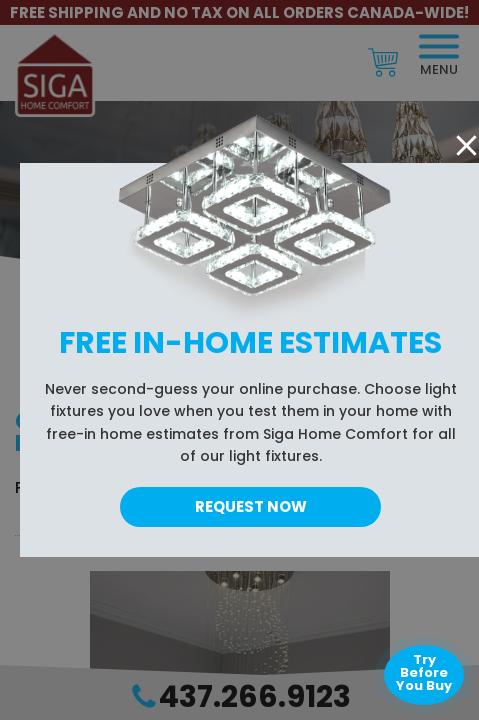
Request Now (251, 506)
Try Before (424, 672)
